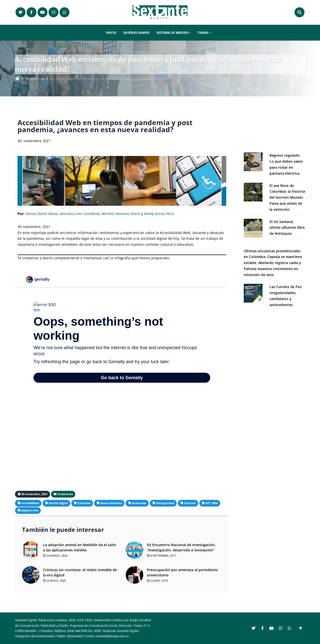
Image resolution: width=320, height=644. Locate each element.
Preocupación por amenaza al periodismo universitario (182, 572)
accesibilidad (30, 503)
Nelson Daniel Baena (42, 214)
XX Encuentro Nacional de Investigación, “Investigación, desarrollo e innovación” (181, 547)
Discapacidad (165, 503)
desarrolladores (111, 503)
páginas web (30, 510)
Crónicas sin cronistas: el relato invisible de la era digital (80, 572)
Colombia (84, 503)
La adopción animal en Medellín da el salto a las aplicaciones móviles (80, 547)
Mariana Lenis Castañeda (80, 214)
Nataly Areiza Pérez (159, 214)
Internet (190, 503)
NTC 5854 (212, 503)
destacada (139, 503)
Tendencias (35, 79)
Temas (203, 33)
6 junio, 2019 (157, 581)
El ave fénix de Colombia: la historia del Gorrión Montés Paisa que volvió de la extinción (287, 197)
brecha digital (58, 503)
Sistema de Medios (172, 33)
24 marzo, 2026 (55, 556)
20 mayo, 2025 (54, 581)
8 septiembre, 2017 (161, 556)
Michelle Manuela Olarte (121, 214)
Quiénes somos (136, 33)
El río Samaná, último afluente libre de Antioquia (287, 228)
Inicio (111, 33)
